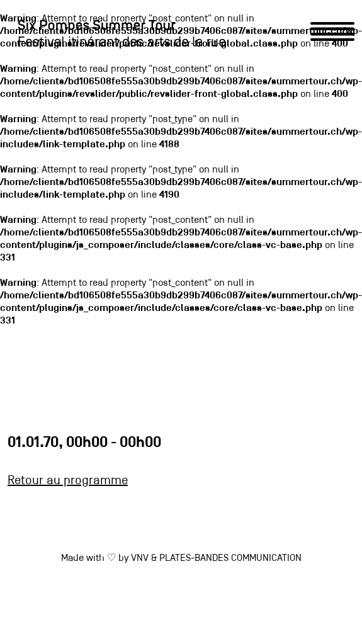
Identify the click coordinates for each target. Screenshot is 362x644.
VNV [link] (140, 558)
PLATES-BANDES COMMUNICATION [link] (230, 558)
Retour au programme (68, 481)
